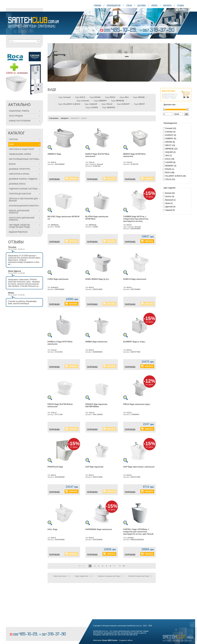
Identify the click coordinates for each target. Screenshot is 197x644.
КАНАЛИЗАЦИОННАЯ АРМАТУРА (24, 206)
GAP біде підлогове (94, 467)
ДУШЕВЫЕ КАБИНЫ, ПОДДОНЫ (23, 179)
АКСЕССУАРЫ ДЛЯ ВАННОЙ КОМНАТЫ (22, 219)
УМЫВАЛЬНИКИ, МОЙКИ (20, 154)
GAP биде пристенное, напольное (139, 467)
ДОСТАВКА (142, 5)
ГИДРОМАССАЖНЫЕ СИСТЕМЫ (23, 189)
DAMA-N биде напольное (135, 279)
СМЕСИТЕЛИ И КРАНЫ (19, 174)
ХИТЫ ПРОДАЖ (16, 116)
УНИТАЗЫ (13, 139)
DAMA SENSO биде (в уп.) (97, 279)
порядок (65, 118)
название (75, 118)
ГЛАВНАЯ (97, 5)
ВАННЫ (12, 164)
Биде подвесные (82, 576)
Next (187, 62)
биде (65, 97)
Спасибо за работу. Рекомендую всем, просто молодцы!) (22, 302)
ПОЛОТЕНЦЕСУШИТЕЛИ (20, 194)
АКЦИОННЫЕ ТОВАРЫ (19, 111)
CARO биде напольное (58, 279)
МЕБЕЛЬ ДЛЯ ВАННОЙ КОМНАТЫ (19, 212)
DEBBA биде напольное (96, 342)
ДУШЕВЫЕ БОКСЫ (17, 184)
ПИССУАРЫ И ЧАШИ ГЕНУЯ (21, 149)
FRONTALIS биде (55, 467)
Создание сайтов (126, 640)
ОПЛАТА (154, 5)
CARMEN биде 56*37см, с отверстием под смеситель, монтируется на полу (136, 219)
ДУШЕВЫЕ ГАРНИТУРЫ (20, 169)
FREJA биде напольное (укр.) (137, 404)
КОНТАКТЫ (167, 5)
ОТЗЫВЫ (180, 5)
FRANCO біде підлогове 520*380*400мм (96, 405)
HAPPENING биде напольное (99, 529)
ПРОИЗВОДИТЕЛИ (114, 5)
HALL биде (53, 529)
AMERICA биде (54, 154)
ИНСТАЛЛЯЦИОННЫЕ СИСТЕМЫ (24, 159)
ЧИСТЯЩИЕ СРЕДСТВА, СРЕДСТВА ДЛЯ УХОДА (20, 226)
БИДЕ (12, 144)
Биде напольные (60, 576)
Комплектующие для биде (139, 576)
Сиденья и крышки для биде (109, 576)
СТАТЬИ (129, 5)
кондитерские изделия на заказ (22, 630)
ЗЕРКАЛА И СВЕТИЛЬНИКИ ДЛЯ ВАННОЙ (23, 200)
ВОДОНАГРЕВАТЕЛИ (18, 232)
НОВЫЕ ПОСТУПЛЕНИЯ (20, 121)
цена (84, 118)
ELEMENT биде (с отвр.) (134, 342)
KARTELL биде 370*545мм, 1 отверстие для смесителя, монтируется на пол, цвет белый (138, 532)
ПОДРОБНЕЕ (54, 179)
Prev (52, 62)
